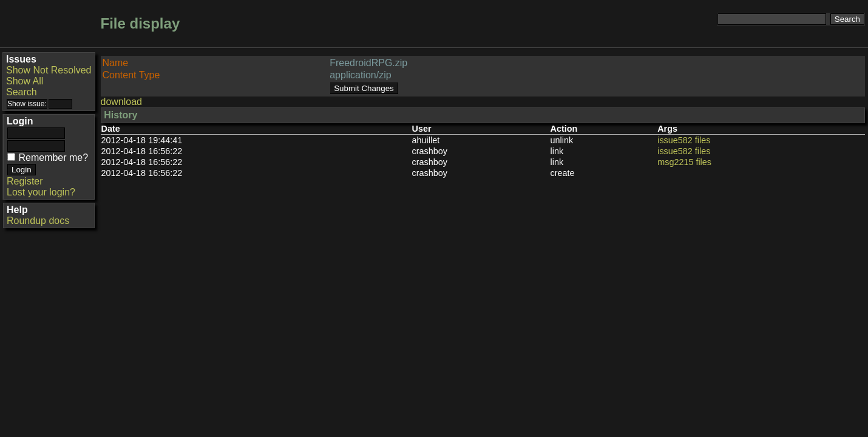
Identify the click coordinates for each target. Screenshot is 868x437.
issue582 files (684, 140)
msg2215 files (684, 162)
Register (25, 181)
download (122, 102)
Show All (25, 81)
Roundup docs (38, 221)
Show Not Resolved (49, 70)
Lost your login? (41, 192)
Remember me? (53, 158)
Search (22, 92)
